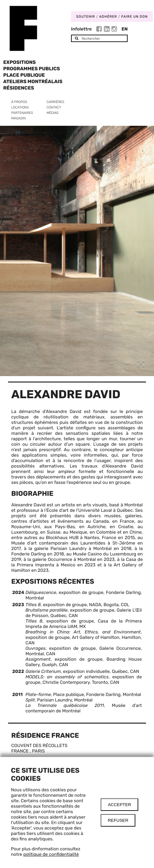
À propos (19, 102)
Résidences (19, 88)
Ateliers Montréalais (33, 82)
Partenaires (22, 113)
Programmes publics (32, 69)
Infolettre (81, 29)
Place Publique (24, 75)
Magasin (18, 118)
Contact (54, 107)
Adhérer (108, 17)
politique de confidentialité (51, 854)
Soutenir (86, 17)
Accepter (119, 805)
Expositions (19, 62)
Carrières (55, 102)
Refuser (118, 820)
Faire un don (134, 17)
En (125, 29)
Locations (20, 107)
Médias (53, 113)
